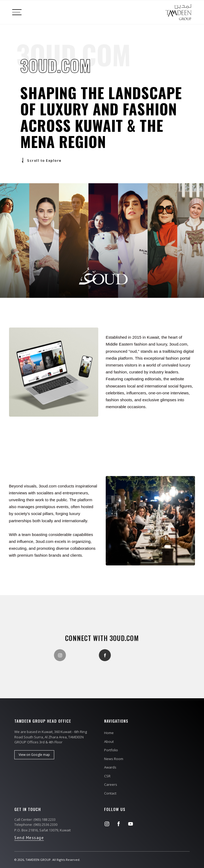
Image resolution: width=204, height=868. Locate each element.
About (109, 741)
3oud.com (124, 638)
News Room (114, 759)
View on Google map (34, 755)
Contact (110, 793)
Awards (110, 767)
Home (109, 733)
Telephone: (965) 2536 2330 (36, 825)
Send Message (29, 838)
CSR (107, 776)
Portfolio (111, 750)
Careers (111, 784)
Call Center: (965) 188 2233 (35, 819)
